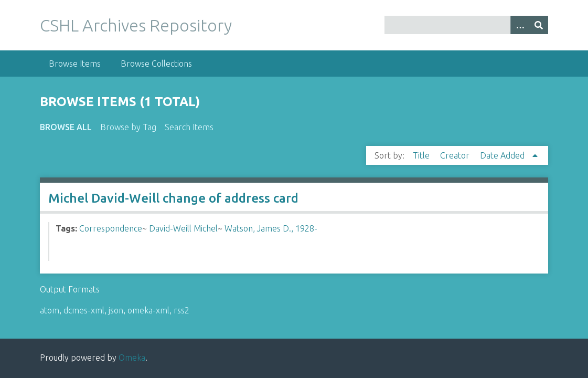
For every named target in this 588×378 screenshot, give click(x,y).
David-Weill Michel (183, 228)
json (116, 310)
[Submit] (539, 25)
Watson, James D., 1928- (271, 228)
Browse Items (75, 64)
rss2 (181, 310)
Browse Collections (156, 64)
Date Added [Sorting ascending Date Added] (503, 155)
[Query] (466, 25)
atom (50, 310)
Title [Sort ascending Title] (422, 155)
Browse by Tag (128, 127)
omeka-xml (148, 310)
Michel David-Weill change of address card (173, 198)
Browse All (66, 127)
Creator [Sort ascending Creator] (456, 155)
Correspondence (111, 228)
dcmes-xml (84, 310)
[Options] (520, 25)
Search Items (189, 127)
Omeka (132, 358)
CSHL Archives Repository (136, 25)
